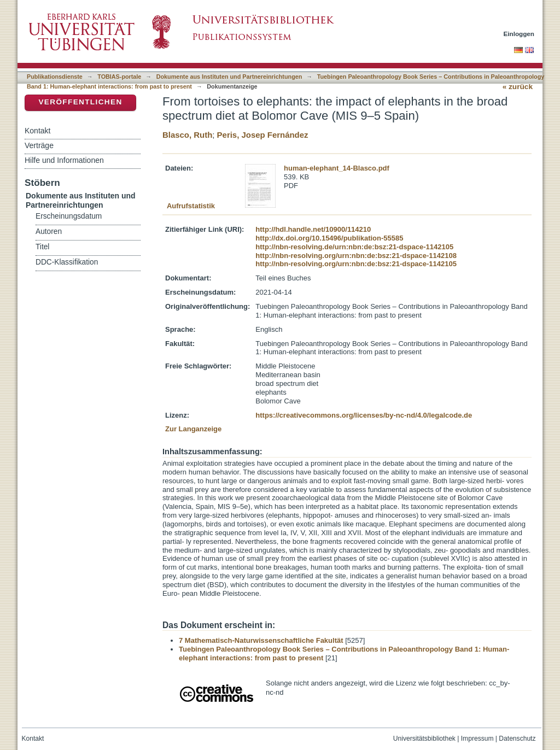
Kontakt (37, 131)
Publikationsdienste (55, 77)
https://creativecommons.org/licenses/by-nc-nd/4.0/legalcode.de (364, 415)
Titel (42, 247)
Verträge (39, 145)
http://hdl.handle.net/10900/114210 (313, 229)
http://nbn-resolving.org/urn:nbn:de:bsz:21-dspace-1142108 (356, 256)
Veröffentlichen (80, 102)
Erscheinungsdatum (69, 216)
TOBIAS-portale (119, 77)
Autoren (49, 232)
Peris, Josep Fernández (263, 135)
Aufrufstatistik (191, 206)
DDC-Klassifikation (67, 262)
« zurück (518, 87)
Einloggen (519, 34)
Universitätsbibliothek (424, 739)
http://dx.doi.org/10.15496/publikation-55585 (329, 238)
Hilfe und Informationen (64, 160)
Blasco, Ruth (187, 135)
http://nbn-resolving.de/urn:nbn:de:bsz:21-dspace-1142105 (354, 247)
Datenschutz (517, 739)
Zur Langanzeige (193, 429)
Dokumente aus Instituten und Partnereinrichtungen (229, 77)
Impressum (477, 739)
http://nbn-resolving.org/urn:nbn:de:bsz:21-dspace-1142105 (356, 264)
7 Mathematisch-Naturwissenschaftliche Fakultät (261, 640)
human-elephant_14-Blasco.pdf (337, 168)
